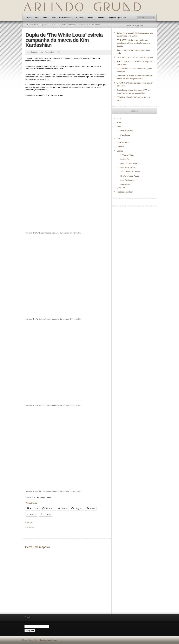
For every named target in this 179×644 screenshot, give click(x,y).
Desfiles (90, 18)
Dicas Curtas (125, 135)
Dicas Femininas (66, 18)
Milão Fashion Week (128, 168)
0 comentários (50, 52)
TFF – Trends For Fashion (130, 172)
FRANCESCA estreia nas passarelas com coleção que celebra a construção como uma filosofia (134, 43)
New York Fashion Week (130, 176)
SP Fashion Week (127, 155)
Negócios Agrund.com (117, 18)
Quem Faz (101, 18)
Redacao (34, 52)
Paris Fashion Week (128, 180)
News (37, 18)
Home (29, 18)
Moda (45, 18)
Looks (53, 18)
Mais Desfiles (125, 184)
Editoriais (80, 18)
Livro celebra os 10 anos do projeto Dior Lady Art (135, 57)
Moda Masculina (126, 131)
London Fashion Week (129, 163)
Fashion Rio (125, 159)
